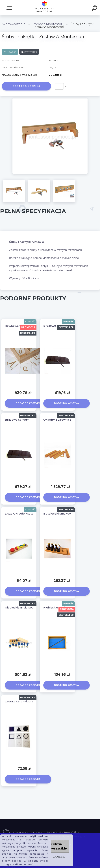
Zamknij (59, 857)
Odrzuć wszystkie (59, 846)
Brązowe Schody (17, 420)
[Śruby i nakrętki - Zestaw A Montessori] (50, 100)
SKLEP (10, 8)
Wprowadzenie (14, 24)
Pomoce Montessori (48, 24)
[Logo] (45, 8)
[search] (95, 9)
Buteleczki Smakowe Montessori (67, 514)
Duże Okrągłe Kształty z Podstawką (30, 514)
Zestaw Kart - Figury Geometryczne (30, 701)
